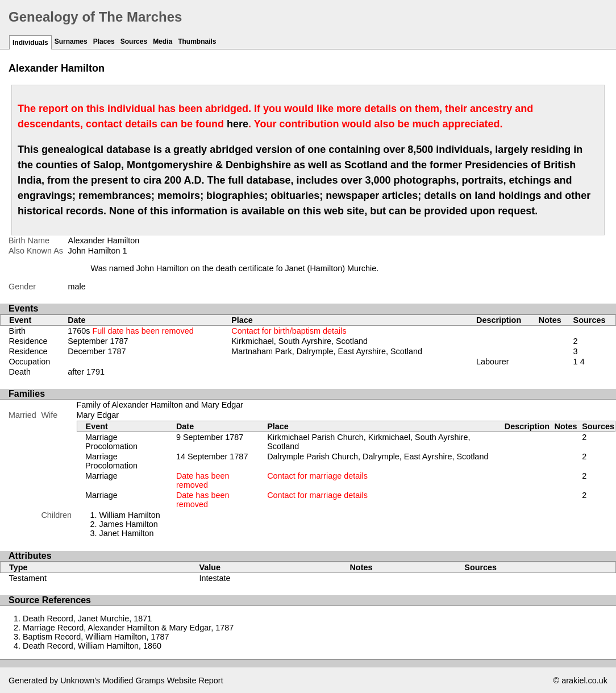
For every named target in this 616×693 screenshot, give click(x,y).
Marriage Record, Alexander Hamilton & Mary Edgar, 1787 (128, 628)
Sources (134, 42)
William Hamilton (130, 515)
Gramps (150, 680)
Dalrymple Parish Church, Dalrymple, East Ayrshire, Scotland (378, 457)
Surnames (71, 42)
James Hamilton (129, 524)
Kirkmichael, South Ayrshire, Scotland (299, 341)
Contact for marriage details (317, 476)
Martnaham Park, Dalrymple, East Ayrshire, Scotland (327, 351)
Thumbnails (197, 42)
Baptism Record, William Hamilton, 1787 (96, 637)
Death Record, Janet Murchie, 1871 (87, 619)
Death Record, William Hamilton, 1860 (92, 646)
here (238, 124)
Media (163, 42)
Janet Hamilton (127, 533)
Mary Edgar (98, 415)
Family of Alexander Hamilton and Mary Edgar (160, 405)
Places (104, 42)
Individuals (30, 43)
